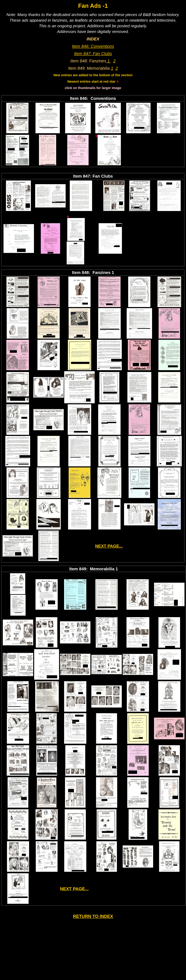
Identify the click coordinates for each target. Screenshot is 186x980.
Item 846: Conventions (93, 46)
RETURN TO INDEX (93, 916)
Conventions (103, 98)
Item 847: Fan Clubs (93, 54)
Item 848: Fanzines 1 (93, 273)
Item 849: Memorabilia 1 (94, 569)
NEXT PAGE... (109, 546)
